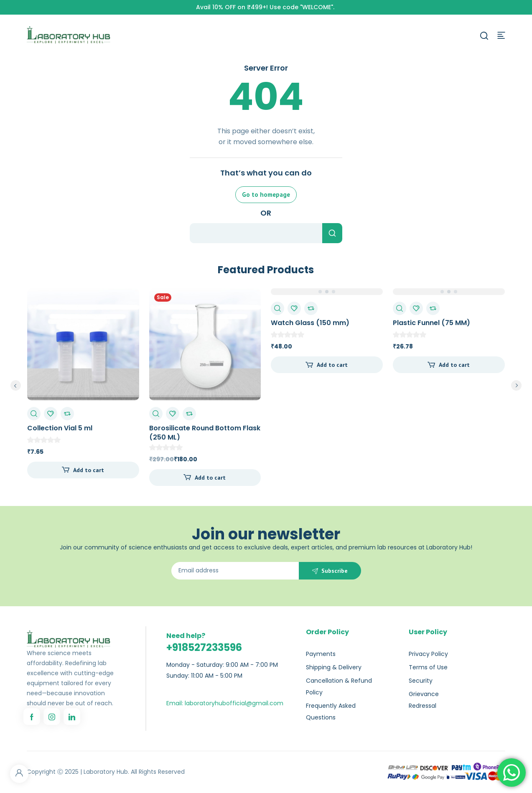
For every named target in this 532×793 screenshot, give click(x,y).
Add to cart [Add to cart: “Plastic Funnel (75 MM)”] (454, 365)
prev (16, 385)
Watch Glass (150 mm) (310, 323)
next (516, 385)
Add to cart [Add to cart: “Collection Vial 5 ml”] (89, 470)
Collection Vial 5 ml (60, 428)
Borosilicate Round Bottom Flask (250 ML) (205, 433)
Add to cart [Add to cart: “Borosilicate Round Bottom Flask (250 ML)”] (210, 478)
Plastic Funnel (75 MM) (431, 323)
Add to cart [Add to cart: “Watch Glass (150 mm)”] (332, 365)
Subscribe (335, 571)
